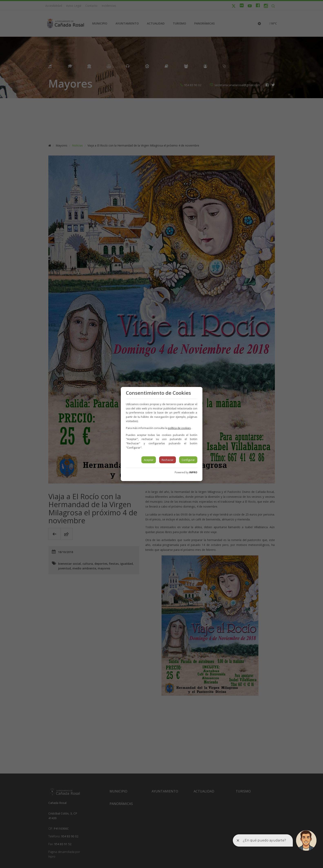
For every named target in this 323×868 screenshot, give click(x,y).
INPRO (193, 472)
